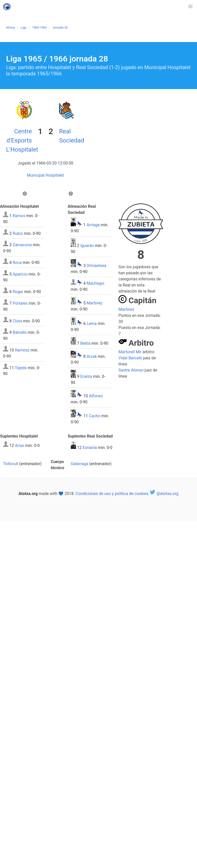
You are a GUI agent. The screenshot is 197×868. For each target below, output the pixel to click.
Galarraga (79, 464)
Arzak (92, 356)
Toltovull (11, 464)
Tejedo (21, 368)
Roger (18, 292)
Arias (20, 446)
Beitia (85, 343)
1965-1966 (39, 28)
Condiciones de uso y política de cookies (112, 494)
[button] (190, 7)
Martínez (95, 303)
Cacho (95, 416)
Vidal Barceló (130, 358)
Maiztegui (95, 283)
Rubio (18, 233)
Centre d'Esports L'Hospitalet (22, 140)
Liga (24, 28)
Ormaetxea (96, 266)
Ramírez (22, 350)
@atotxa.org (164, 494)
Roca (17, 263)
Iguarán (87, 246)
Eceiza (86, 376)
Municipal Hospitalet (46, 175)
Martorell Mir (130, 352)
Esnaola (90, 448)
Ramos (19, 216)
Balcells (20, 332)
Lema (92, 324)
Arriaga (93, 225)
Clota (17, 321)
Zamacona (22, 245)
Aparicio (20, 274)
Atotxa (10, 28)
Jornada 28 (60, 28)
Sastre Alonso (131, 370)
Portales (20, 303)
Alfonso (96, 396)
